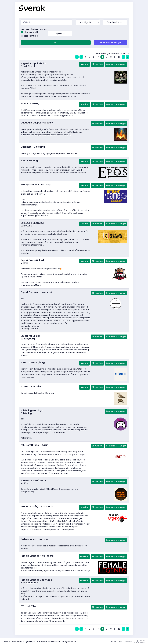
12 (119, 56)
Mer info (84, 64)
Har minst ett (29, 32)
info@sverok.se (69, 641)
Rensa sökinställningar (111, 42)
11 (115, 56)
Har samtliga (29, 35)
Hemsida (84, 104)
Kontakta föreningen (116, 64)
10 (111, 56)
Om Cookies (117, 641)
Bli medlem (97, 64)
